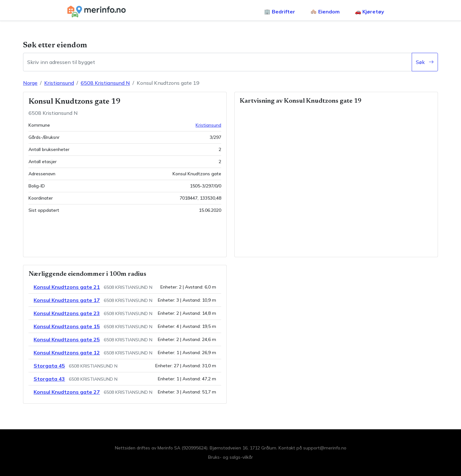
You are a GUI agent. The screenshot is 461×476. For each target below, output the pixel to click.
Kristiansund (59, 83)
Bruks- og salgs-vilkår (230, 457)
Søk (425, 62)
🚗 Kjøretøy (370, 12)
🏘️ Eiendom (325, 12)
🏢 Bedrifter (280, 12)
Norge (30, 83)
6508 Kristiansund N (105, 83)
